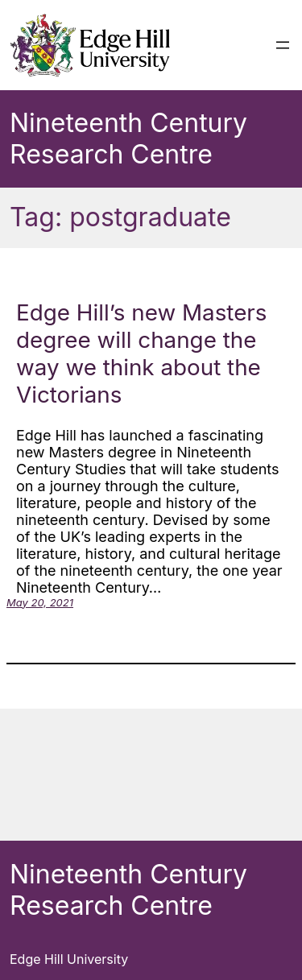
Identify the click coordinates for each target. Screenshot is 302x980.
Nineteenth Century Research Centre (128, 139)
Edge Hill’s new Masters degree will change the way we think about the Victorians (142, 354)
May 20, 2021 (40, 602)
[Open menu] (283, 45)
